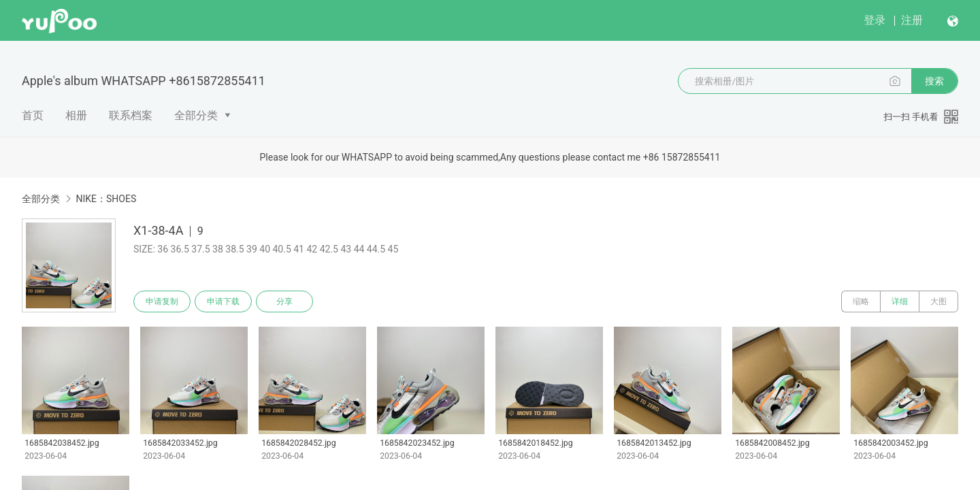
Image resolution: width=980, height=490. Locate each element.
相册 (76, 115)
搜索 (934, 81)
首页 (33, 115)
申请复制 (162, 301)
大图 (938, 301)
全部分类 (196, 115)
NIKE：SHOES (106, 199)
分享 (284, 301)
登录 (875, 20)
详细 (900, 301)
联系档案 (131, 115)
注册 (912, 20)
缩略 (861, 301)
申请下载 (223, 301)
